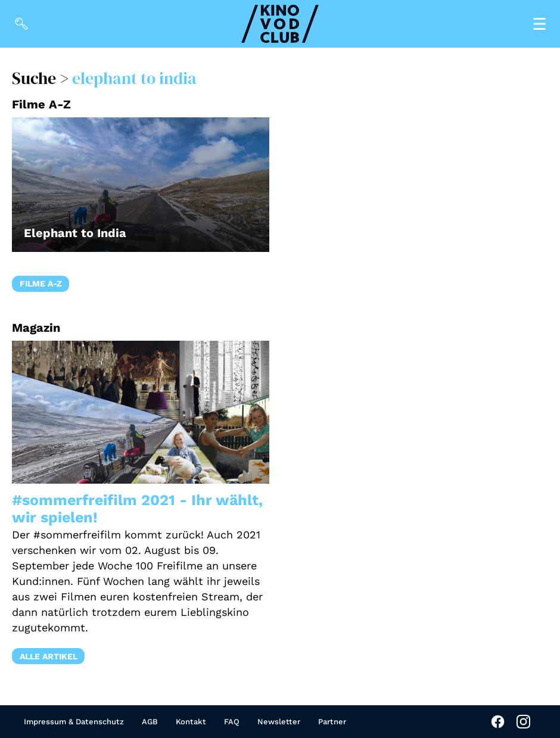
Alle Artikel (49, 656)
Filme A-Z (41, 284)
